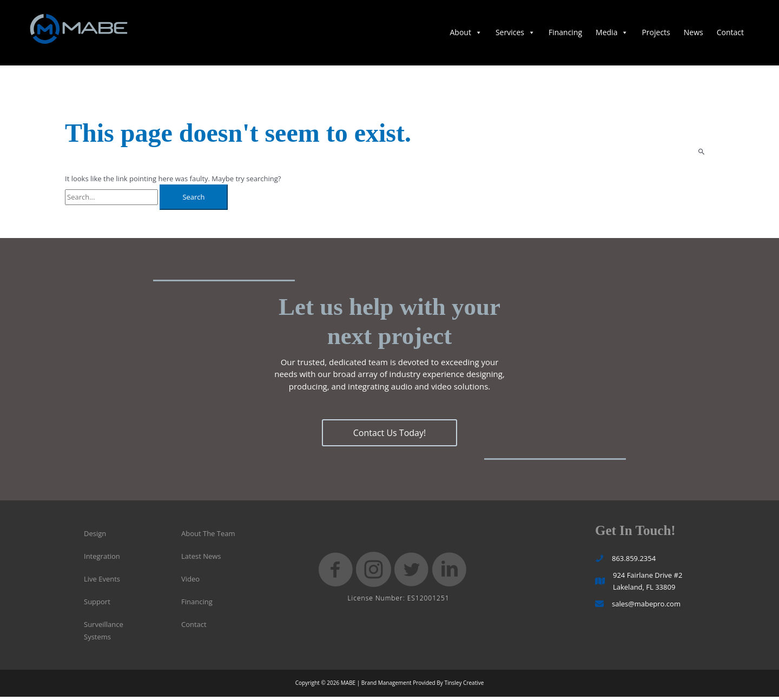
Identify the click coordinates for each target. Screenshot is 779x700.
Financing (565, 34)
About (466, 34)
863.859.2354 (634, 562)
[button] (389, 437)
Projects (656, 34)
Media (612, 34)
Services (515, 34)
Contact (730, 34)
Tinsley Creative (464, 686)
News (694, 34)
